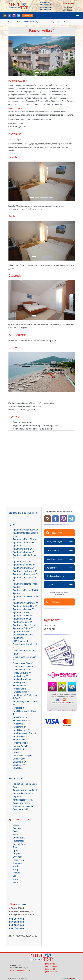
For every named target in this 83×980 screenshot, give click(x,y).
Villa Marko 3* (19, 762)
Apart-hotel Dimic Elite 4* (25, 625)
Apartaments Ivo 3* (22, 562)
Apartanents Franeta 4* (24, 565)
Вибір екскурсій (20, 809)
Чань (15, 882)
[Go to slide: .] (37, 72)
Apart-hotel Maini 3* (22, 632)
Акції (15, 787)
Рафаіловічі (19, 841)
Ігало (15, 879)
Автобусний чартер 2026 (25, 790)
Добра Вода (19, 838)
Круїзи (50, 585)
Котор (16, 870)
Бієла (15, 835)
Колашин (17, 863)
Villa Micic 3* (19, 765)
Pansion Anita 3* (21, 746)
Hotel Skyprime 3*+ (22, 730)
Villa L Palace (19, 759)
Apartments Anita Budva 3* (25, 530)
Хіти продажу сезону (23, 800)
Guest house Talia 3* (23, 670)
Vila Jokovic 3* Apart (23, 756)
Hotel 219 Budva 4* (22, 673)
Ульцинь (17, 873)
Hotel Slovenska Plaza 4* (25, 733)
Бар (15, 876)
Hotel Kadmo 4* (20, 717)
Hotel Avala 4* (19, 686)
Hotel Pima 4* (19, 727)
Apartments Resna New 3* (25, 574)
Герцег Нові (19, 860)
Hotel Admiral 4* (20, 676)
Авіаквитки (52, 568)
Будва (16, 825)
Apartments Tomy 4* (22, 622)
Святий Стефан (21, 844)
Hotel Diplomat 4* (21, 692)
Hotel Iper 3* (19, 708)
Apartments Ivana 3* (22, 549)
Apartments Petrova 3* (23, 568)
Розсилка (55, 602)
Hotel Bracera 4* (21, 689)
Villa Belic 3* (19, 749)
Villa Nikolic (18, 768)
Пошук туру (28, 16)
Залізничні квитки (55, 576)
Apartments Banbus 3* (23, 552)
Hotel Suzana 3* (21, 736)
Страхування (53, 551)
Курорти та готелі (21, 803)
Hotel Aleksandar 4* (22, 679)
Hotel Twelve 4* (20, 740)
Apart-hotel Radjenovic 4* (25, 571)
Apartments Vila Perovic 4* (25, 603)
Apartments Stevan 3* (23, 619)
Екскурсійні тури (55, 542)
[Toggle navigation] (78, 16)
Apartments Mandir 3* (23, 612)
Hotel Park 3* (19, 724)
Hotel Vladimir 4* (21, 743)
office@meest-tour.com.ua (20, 970)
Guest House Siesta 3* (24, 663)
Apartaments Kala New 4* (25, 606)
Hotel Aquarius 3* (21, 682)
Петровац (18, 854)
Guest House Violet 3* (23, 667)
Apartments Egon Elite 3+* (25, 539)
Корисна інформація (23, 806)
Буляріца (17, 828)
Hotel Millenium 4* (21, 721)
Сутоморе (18, 857)
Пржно (16, 850)
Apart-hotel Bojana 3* (23, 628)
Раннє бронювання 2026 (25, 784)
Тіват (15, 847)
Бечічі (16, 831)
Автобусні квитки (55, 559)
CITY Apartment (20, 641)
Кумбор (16, 866)
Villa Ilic (16, 752)
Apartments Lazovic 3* (23, 609)
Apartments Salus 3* (23, 616)
